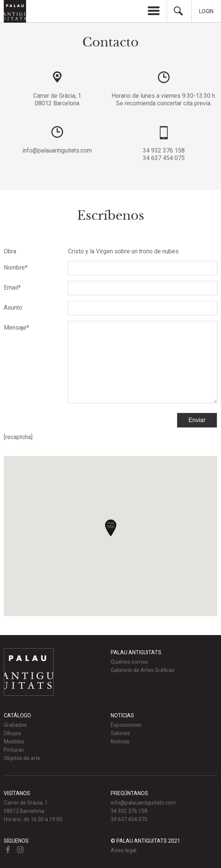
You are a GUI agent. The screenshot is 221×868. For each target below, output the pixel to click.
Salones (120, 733)
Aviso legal (124, 850)
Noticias (120, 742)
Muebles (14, 742)
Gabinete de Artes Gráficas (143, 670)
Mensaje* (16, 328)
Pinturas (14, 750)
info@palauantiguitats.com (57, 150)
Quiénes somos (129, 662)
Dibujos (12, 733)
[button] (111, 528)
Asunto (13, 308)
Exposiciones (126, 725)
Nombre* (16, 267)
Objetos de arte (22, 758)
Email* (12, 288)
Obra (10, 251)
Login (206, 11)
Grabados (15, 725)
